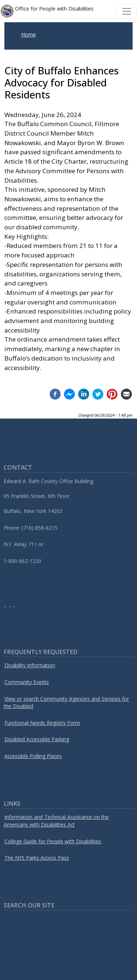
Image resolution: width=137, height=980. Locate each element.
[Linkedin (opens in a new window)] (84, 394)
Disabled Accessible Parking (37, 739)
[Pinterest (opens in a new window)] (112, 394)
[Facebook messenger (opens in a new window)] (69, 394)
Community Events (27, 682)
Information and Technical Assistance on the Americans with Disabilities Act (56, 821)
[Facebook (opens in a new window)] (55, 394)
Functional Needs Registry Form (42, 723)
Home (28, 34)
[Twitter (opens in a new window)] (98, 394)
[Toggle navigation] (127, 11)
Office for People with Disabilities (47, 11)
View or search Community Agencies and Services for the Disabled (66, 703)
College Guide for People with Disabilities (53, 841)
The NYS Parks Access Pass (37, 858)
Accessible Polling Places (33, 756)
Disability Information (30, 665)
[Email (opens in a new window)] (126, 394)
